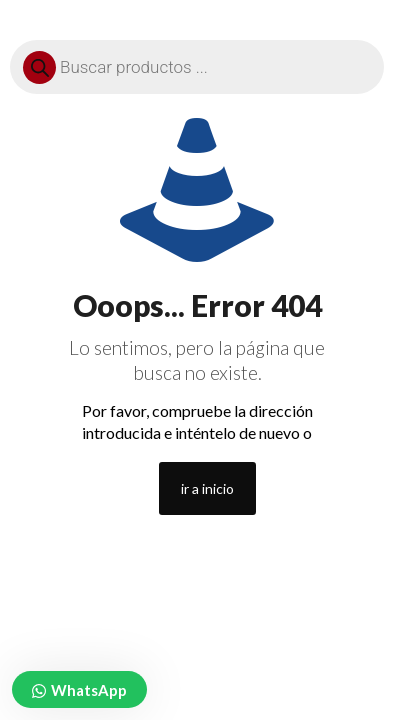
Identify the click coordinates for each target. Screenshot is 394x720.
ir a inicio (207, 488)
